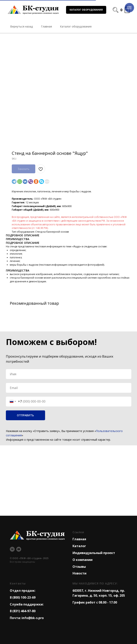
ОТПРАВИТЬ (25, 415)
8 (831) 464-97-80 (23, 611)
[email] (69, 388)
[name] (69, 374)
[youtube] (19, 549)
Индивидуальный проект (94, 553)
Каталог (79, 546)
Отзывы (79, 567)
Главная (79, 539)
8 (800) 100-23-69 (23, 597)
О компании (83, 560)
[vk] (12, 549)
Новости (79, 573)
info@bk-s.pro (33, 618)
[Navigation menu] (129, 8)
